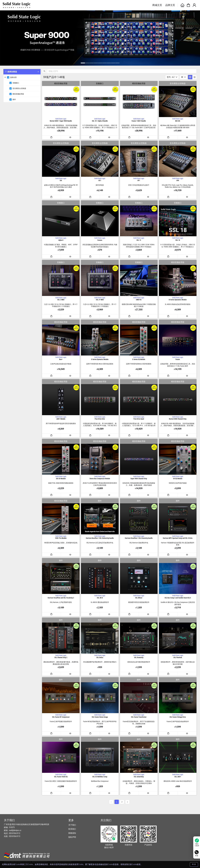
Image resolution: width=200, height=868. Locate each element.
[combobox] (172, 77)
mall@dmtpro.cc (15, 830)
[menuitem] (22, 86)
